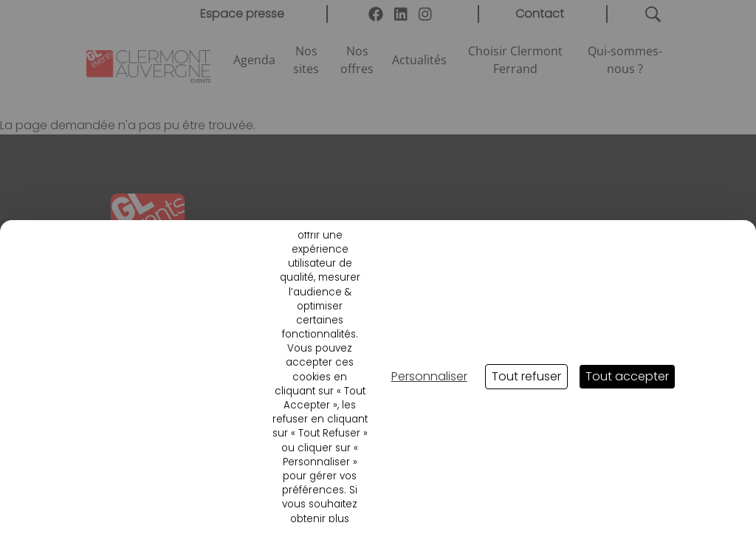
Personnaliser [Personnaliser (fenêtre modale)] (429, 376)
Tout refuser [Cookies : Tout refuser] (526, 376)
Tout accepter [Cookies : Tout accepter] (627, 376)
